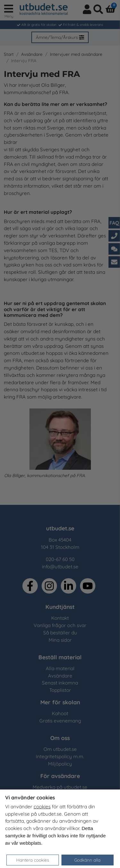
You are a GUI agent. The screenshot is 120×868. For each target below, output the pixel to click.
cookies (42, 807)
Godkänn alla (87, 860)
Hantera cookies (33, 860)
